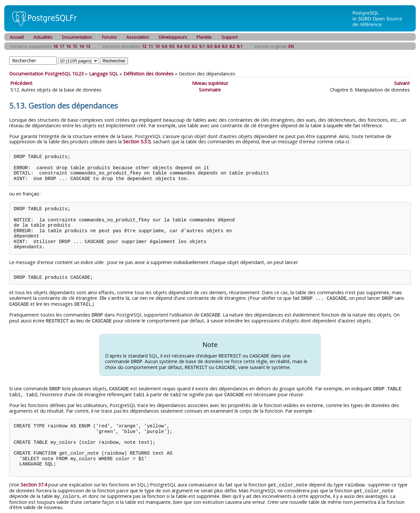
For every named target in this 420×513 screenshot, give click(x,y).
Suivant (402, 83)
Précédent (21, 83)
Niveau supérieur (210, 83)
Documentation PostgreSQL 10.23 (46, 74)
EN (291, 46)
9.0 (210, 46)
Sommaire (210, 90)
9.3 (187, 46)
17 (62, 46)
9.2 (194, 46)
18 (55, 46)
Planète (204, 37)
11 (151, 46)
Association (138, 37)
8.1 (240, 46)
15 (75, 46)
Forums (109, 37)
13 (88, 46)
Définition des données (148, 74)
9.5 (172, 46)
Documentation (77, 37)
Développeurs (173, 37)
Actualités (43, 37)
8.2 (232, 46)
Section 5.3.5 (137, 142)
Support (230, 37)
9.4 (179, 46)
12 (144, 46)
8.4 (217, 46)
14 (81, 46)
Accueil (17, 37)
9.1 (202, 46)
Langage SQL (104, 74)
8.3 (225, 46)
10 (157, 46)
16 (68, 46)
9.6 (164, 46)
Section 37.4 (34, 482)
